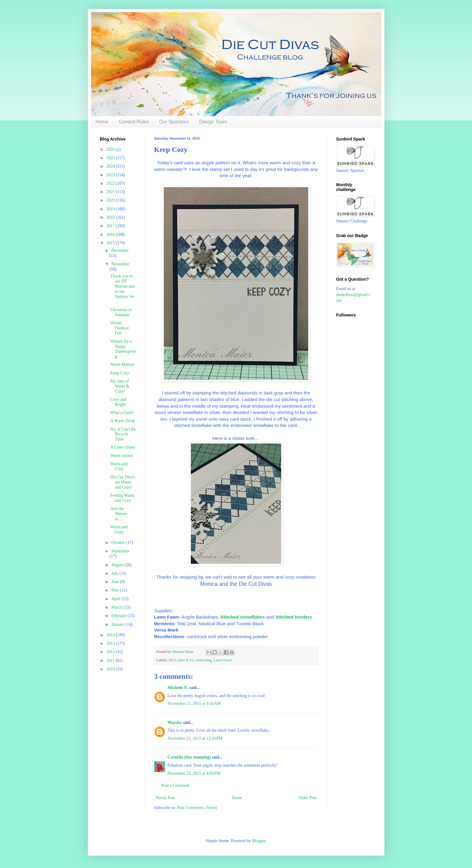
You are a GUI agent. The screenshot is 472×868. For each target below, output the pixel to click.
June (116, 582)
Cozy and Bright (118, 402)
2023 (111, 175)
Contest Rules (134, 122)
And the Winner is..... (119, 514)
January (118, 624)
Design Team (213, 122)
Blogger (259, 841)
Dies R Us (186, 660)
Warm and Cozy (119, 530)
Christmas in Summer (121, 312)
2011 (111, 661)
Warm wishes (121, 456)
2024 (111, 166)
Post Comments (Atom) (197, 808)
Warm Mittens (122, 364)
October (119, 543)
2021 (111, 192)
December (120, 250)
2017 (111, 226)
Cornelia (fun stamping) (189, 757)
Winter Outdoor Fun (120, 328)
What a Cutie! (122, 413)
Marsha (175, 723)
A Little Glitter (123, 447)
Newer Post (165, 798)
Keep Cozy (120, 373)
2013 (111, 643)
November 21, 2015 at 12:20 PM (195, 738)
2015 (172, 660)
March (117, 607)
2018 (111, 217)
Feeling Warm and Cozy (122, 498)
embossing (203, 660)
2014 (111, 635)
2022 (111, 183)
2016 (111, 235)
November (120, 264)
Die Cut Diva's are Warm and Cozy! (123, 482)
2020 (111, 200)
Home (102, 122)
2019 (111, 209)
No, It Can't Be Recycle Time (123, 434)
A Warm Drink (123, 421)
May (116, 590)
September (120, 551)
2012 (111, 652)
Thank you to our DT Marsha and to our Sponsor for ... (122, 289)
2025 (111, 158)
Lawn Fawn (222, 660)
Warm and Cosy (119, 466)
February (120, 616)
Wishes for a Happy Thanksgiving (123, 349)
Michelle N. (178, 688)
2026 (111, 149)
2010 (111, 669)
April (116, 599)
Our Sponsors (174, 122)
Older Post (308, 798)
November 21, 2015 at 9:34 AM (194, 704)
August (118, 565)
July (115, 573)
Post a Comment (176, 785)
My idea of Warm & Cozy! (120, 386)
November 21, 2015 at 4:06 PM (194, 773)
